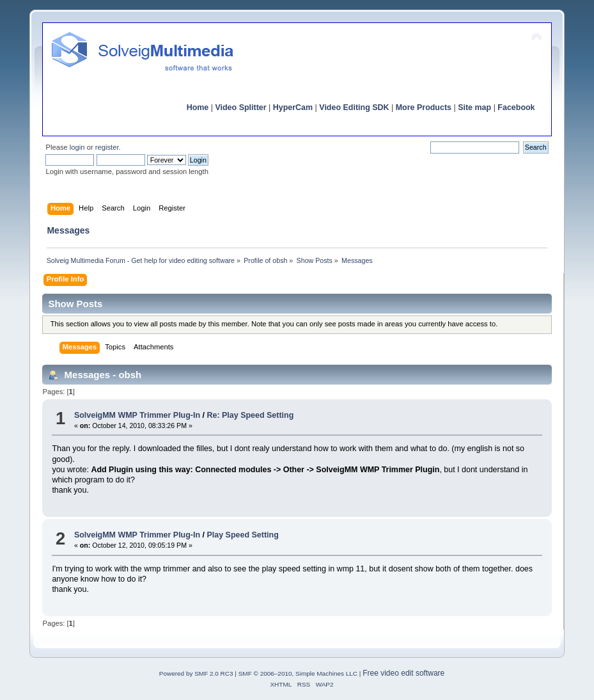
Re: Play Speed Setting (251, 415)
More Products (424, 107)
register (107, 147)
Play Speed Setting (243, 535)
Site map (474, 107)
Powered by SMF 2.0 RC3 (196, 673)
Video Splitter (240, 107)
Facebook (516, 107)
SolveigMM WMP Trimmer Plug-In (137, 415)
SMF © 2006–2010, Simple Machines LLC (298, 673)
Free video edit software (403, 673)
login (77, 147)
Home (198, 107)
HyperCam (293, 107)
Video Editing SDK (354, 107)
